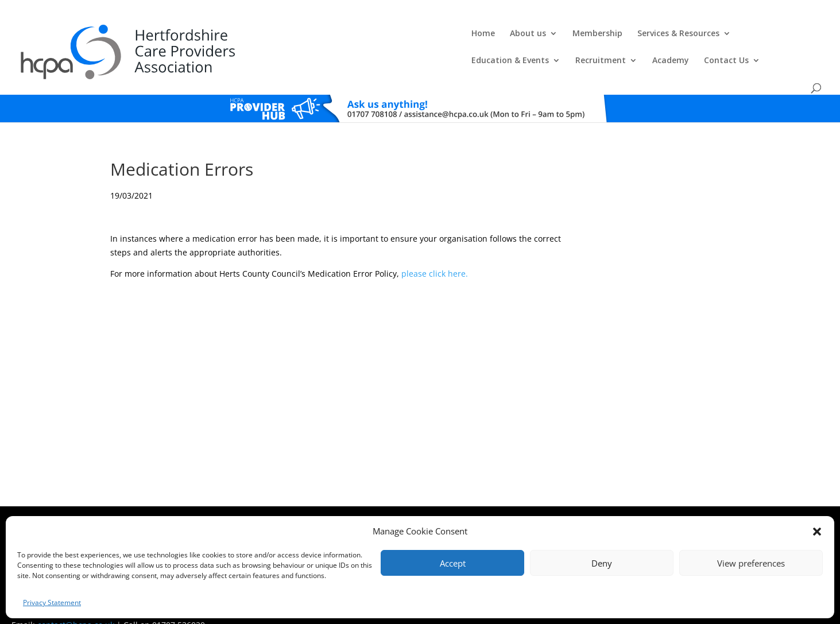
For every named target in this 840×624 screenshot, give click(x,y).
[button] (817, 532)
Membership (342, 36)
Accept (453, 563)
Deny (602, 563)
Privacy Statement (52, 602)
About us (273, 36)
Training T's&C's (489, 504)
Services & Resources (423, 36)
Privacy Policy (437, 504)
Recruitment (620, 36)
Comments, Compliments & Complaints (349, 504)
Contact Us (746, 36)
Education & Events (530, 36)
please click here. (435, 249)
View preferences (751, 563)
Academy (690, 36)
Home (228, 36)
